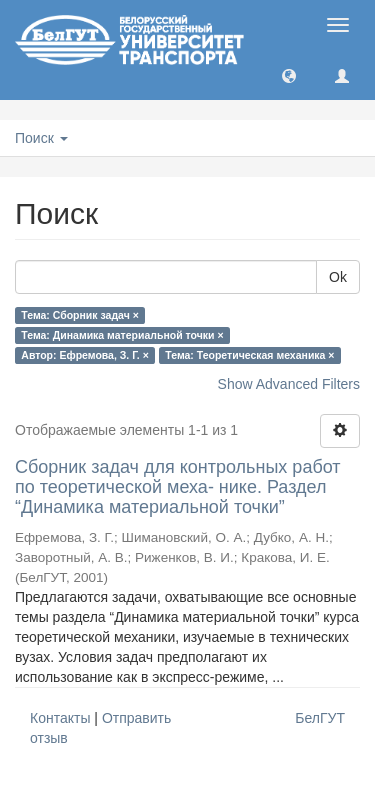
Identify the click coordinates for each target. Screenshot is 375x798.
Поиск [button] (41, 138)
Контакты (60, 718)
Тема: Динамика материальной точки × (122, 335)
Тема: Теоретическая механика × (249, 355)
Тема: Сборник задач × (80, 315)
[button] (289, 75)
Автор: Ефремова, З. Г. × (85, 355)
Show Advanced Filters (289, 384)
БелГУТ (320, 718)
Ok (338, 277)
